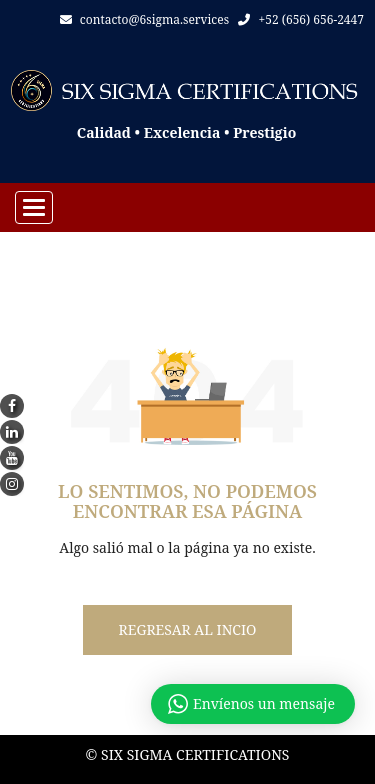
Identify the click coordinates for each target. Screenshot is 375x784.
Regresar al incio (187, 629)
